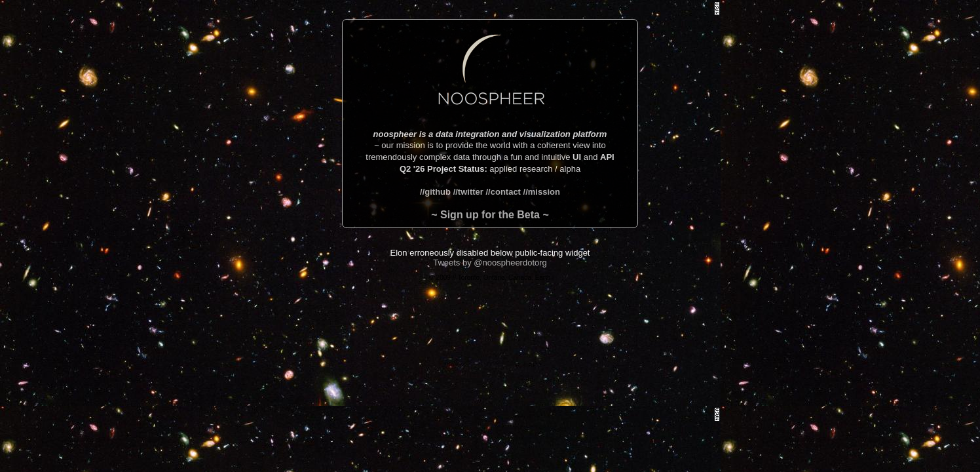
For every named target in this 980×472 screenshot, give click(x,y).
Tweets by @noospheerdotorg (490, 263)
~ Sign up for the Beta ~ (490, 215)
